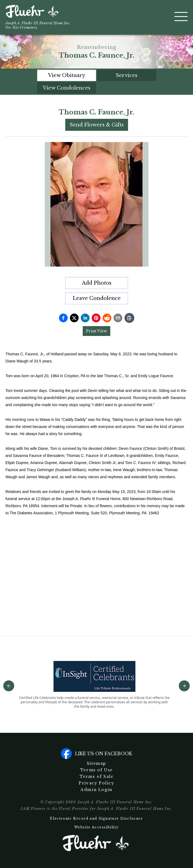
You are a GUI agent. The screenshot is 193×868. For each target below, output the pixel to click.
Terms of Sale (97, 777)
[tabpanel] (96, 361)
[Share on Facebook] (63, 318)
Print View (96, 331)
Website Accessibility (97, 827)
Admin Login (96, 790)
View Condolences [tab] (67, 88)
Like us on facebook (96, 754)
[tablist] (97, 82)
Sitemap (96, 763)
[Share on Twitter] (74, 318)
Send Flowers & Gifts (97, 125)
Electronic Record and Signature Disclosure (96, 818)
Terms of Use (96, 770)
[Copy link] (129, 318)
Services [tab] (127, 75)
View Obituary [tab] (67, 75)
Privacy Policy (96, 783)
